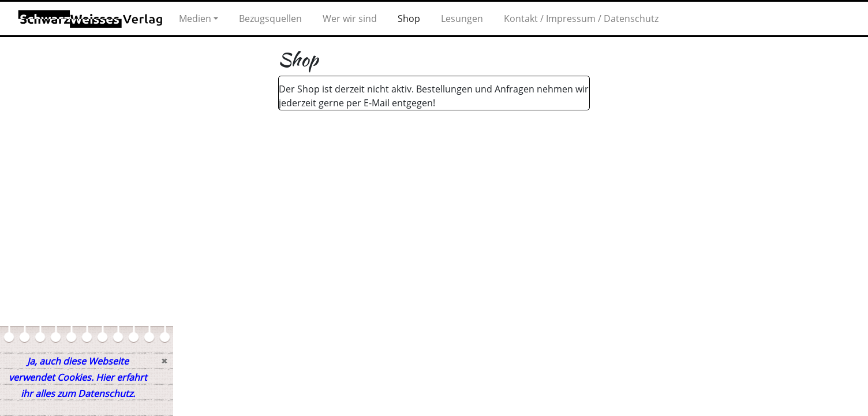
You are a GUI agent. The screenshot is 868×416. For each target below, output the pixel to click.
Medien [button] (195, 18)
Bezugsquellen (270, 18)
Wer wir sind (350, 18)
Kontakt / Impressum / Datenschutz (581, 18)
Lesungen (462, 18)
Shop (409, 18)
